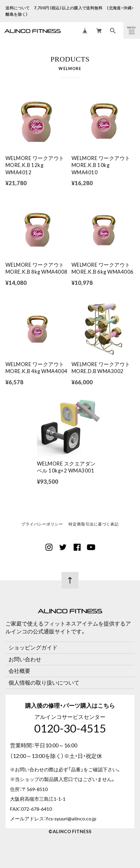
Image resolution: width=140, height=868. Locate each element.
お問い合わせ (25, 659)
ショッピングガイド (33, 647)
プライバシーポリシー (42, 525)
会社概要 (19, 671)
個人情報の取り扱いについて (44, 683)
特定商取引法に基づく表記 (93, 525)
